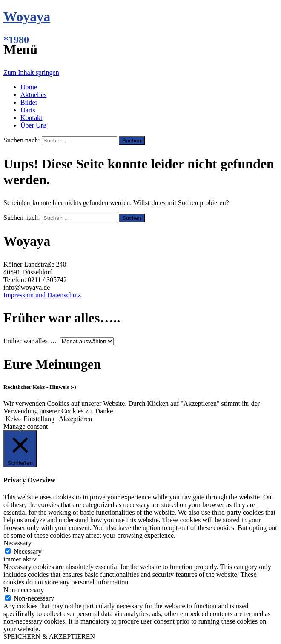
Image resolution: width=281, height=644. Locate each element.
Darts (28, 110)
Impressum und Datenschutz (42, 295)
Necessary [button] (17, 543)
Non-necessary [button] (24, 590)
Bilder (29, 102)
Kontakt (32, 118)
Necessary (28, 551)
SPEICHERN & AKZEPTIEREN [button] (49, 637)
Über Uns (34, 125)
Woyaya (27, 17)
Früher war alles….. (31, 341)
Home (29, 87)
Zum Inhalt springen (31, 73)
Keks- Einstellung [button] (30, 419)
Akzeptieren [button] (75, 419)
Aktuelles (33, 95)
